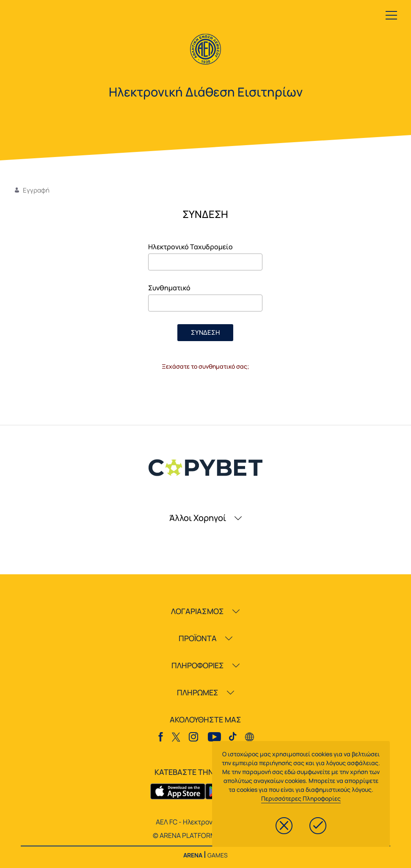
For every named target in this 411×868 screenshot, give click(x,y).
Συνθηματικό (169, 288)
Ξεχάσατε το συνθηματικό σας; (205, 366)
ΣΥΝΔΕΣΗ (205, 332)
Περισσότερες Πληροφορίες (301, 798)
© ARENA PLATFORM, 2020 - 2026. (205, 835)
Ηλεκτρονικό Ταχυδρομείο (190, 247)
